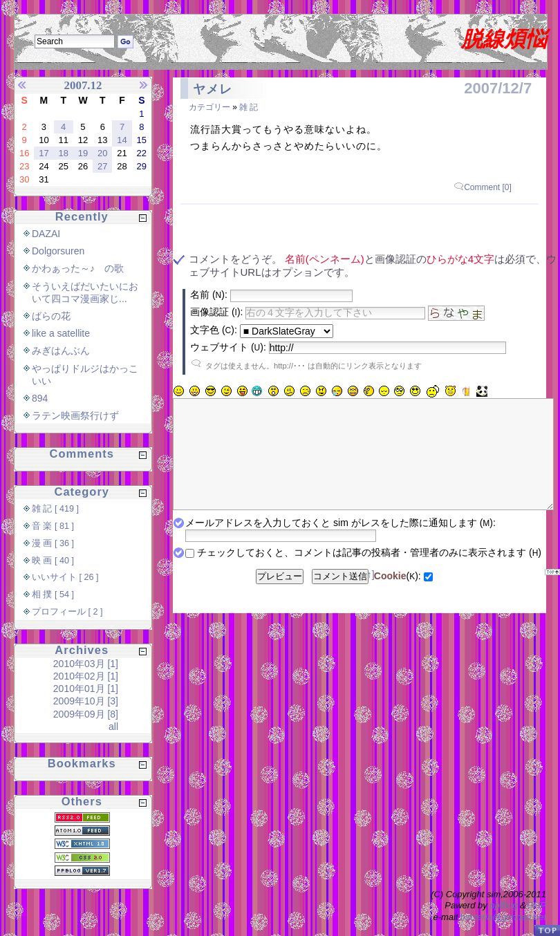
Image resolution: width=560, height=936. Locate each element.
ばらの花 (51, 316)
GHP (536, 905)
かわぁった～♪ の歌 (78, 268)
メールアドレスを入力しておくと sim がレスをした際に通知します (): (340, 543)
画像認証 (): (216, 312)
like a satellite (61, 333)
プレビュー (280, 597)
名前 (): (209, 294)
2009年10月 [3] (86, 701)
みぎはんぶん (61, 350)
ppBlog (503, 905)
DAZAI (46, 234)
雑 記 (249, 107)
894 (40, 398)
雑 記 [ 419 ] (55, 509)
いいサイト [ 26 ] (65, 577)
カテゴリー (209, 107)
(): (398, 597)
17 (44, 153)
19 (83, 153)
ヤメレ (213, 89)
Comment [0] (488, 187)
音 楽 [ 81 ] (53, 526)
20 (102, 153)
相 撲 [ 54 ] (53, 595)
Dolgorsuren (58, 251)
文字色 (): (214, 330)
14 (122, 140)
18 (63, 153)
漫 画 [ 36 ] (53, 543)
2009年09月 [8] (86, 714)
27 (102, 166)
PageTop (547, 930)
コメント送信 (340, 597)
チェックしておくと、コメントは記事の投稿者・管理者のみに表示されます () (369, 573)
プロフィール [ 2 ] (67, 612)
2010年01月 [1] (86, 689)
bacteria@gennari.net (504, 917)
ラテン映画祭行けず (75, 415)
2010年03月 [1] (86, 664)
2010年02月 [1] (86, 676)
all (113, 727)
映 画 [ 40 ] (53, 561)
